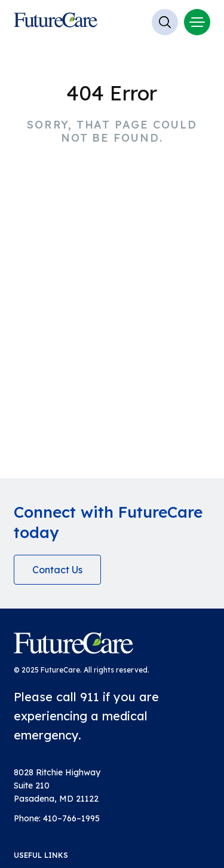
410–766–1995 (71, 818)
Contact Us (57, 570)
